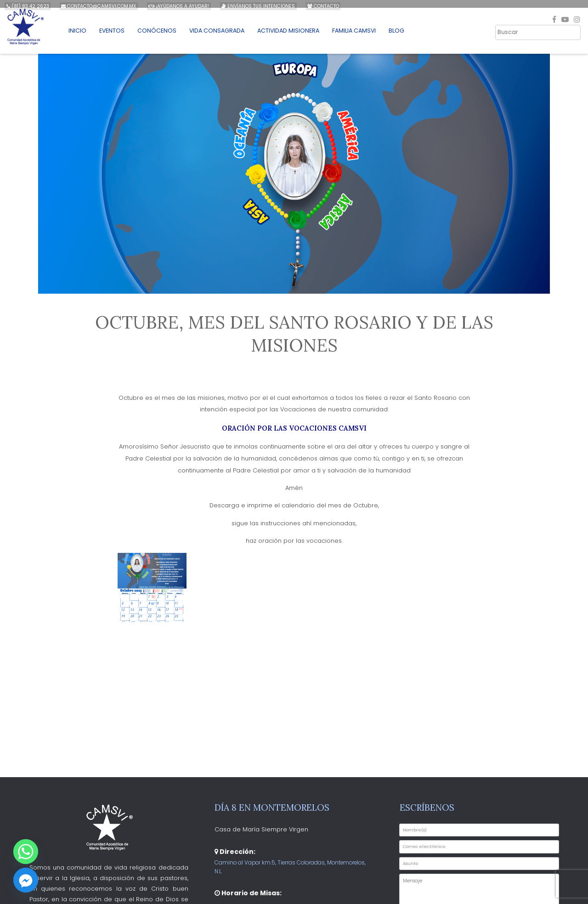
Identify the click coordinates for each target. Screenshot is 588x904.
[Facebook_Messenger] (26, 880)
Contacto (317, 6)
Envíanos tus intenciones (253, 6)
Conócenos (165, 35)
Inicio (85, 35)
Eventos (120, 35)
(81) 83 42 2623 (27, 6)
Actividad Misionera (300, 35)
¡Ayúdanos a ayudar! (175, 6)
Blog (412, 35)
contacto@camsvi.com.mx (97, 6)
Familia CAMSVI (368, 35)
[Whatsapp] (26, 852)
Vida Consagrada (227, 35)
